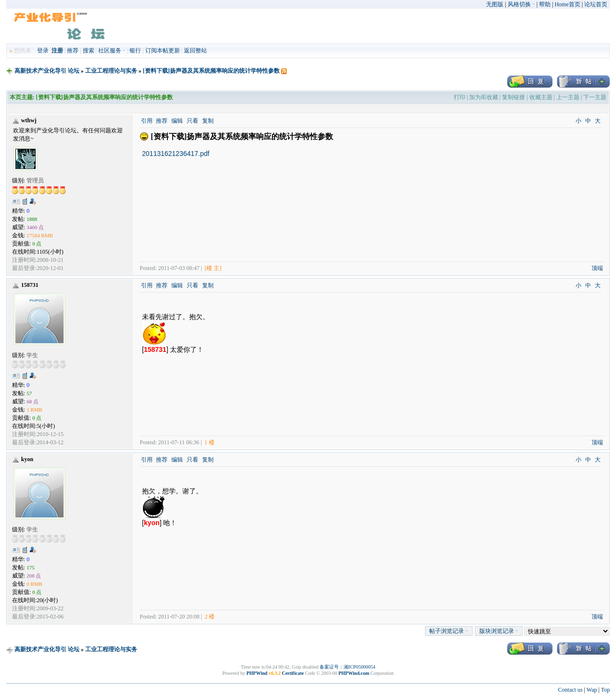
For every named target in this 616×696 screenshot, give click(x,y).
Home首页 (567, 4)
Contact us (571, 690)
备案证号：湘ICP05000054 (347, 667)
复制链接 (513, 97)
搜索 (89, 51)
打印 (460, 97)
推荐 (73, 51)
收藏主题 (541, 97)
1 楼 (210, 442)
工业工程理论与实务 (111, 71)
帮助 (545, 4)
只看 (192, 121)
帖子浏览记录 (449, 631)
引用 (147, 121)
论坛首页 (596, 4)
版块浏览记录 (499, 631)
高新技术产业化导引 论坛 (47, 71)
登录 (43, 51)
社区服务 (112, 51)
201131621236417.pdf (176, 154)
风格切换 (521, 4)
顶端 (597, 268)
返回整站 (195, 51)
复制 (208, 121)
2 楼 (210, 617)
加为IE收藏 (483, 97)
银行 (135, 51)
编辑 (177, 121)
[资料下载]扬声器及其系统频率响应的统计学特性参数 (211, 71)
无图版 (495, 4)
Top (606, 690)
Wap (592, 690)
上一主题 (568, 97)
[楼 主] (213, 268)
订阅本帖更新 (163, 51)
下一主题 (595, 97)
